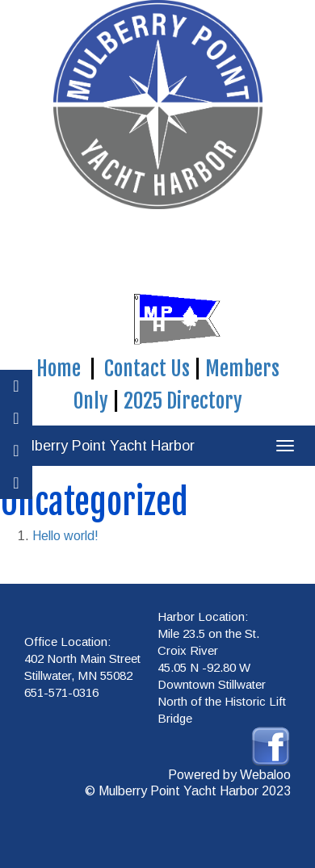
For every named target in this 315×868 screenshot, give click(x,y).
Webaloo (265, 775)
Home (59, 369)
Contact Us (147, 369)
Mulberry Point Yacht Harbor (103, 446)
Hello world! (65, 536)
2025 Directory (183, 401)
